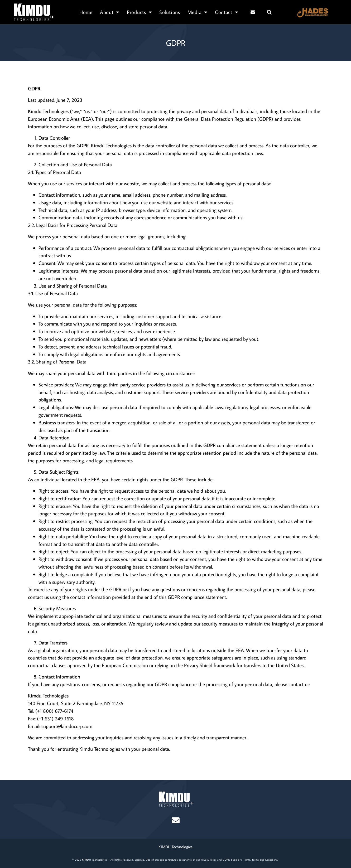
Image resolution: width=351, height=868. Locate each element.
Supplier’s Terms (241, 860)
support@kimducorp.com (67, 726)
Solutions (170, 12)
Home (86, 12)
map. (142, 860)
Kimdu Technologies (48, 111)
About (110, 12)
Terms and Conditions (265, 860)
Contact (227, 12)
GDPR (226, 860)
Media (198, 12)
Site (137, 860)
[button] (269, 12)
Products (139, 12)
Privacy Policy (209, 860)
